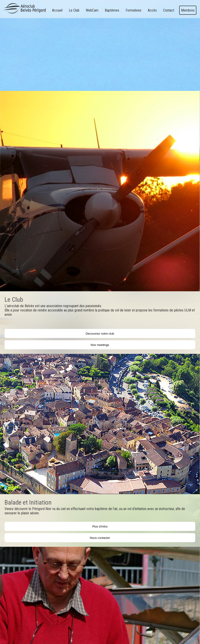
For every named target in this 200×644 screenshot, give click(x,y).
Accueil (57, 10)
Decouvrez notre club (100, 334)
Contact (169, 10)
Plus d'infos (100, 526)
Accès (152, 10)
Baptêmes (112, 10)
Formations (133, 10)
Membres (188, 10)
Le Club (74, 10)
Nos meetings (100, 345)
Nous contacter (100, 538)
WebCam (92, 10)
